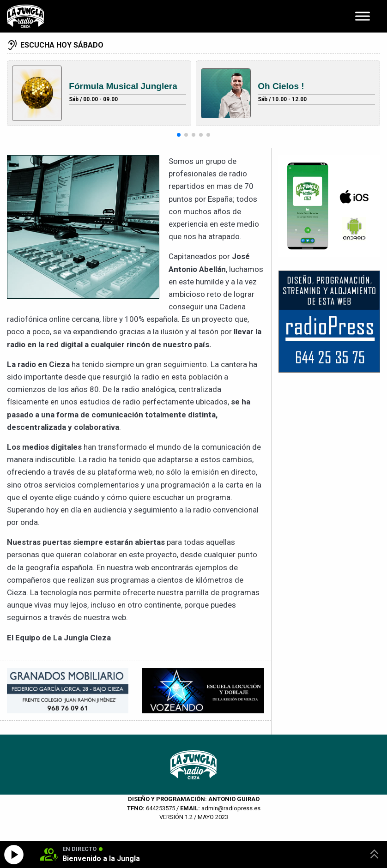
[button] (179, 135)
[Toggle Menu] (363, 16)
